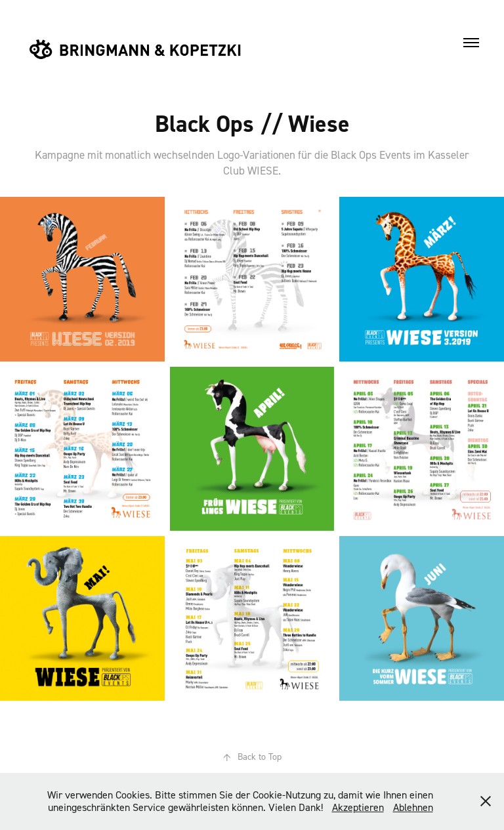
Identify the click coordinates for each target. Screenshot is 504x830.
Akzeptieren (358, 807)
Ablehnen (413, 807)
